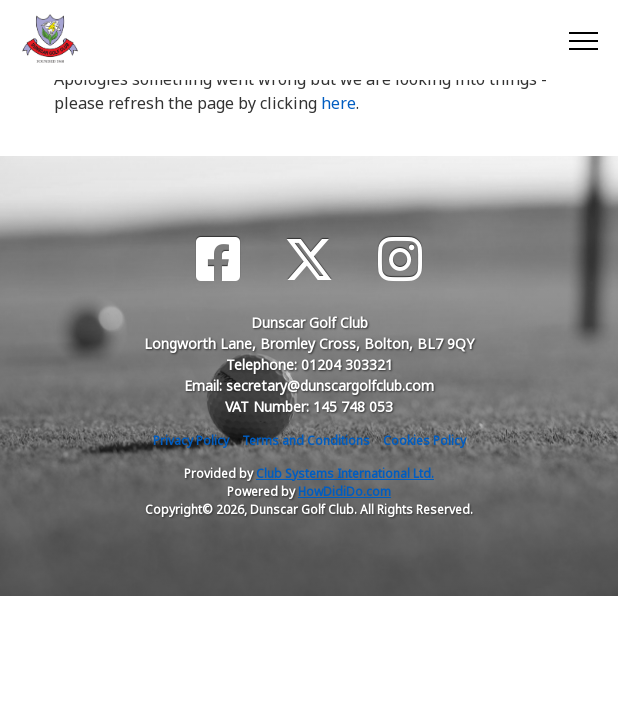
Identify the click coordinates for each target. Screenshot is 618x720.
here (338, 103)
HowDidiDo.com (344, 491)
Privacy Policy (191, 440)
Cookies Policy (424, 440)
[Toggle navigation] (582, 40)
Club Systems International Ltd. (345, 473)
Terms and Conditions (306, 440)
